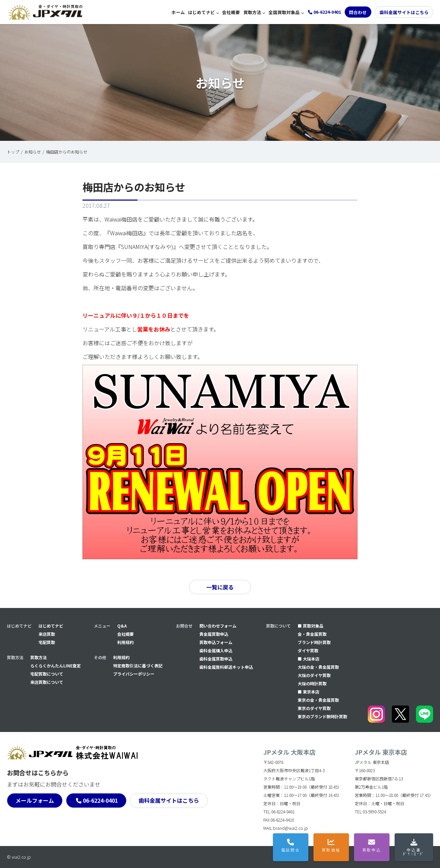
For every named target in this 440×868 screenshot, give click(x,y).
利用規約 (125, 642)
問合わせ (358, 12)
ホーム (178, 12)
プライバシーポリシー (134, 674)
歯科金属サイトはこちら (404, 12)
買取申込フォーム (216, 642)
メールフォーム (35, 800)
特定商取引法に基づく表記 (138, 666)
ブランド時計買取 (314, 642)
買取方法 (252, 12)
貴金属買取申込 (214, 634)
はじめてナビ (201, 12)
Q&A (122, 626)
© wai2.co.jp (19, 857)
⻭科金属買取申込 (216, 659)
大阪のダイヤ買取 (314, 675)
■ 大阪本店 (309, 659)
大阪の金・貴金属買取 (318, 667)
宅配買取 (47, 642)
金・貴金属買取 (312, 634)
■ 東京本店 (309, 692)
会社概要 (231, 12)
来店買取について (47, 682)
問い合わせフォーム (218, 626)
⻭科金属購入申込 (216, 650)
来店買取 (47, 634)
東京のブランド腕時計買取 (322, 716)
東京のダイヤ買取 (314, 708)
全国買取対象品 (284, 12)
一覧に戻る (220, 587)
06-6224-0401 (100, 800)
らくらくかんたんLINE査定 (56, 666)
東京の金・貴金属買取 (318, 700)
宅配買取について (47, 674)
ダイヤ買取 (308, 650)
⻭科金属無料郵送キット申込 (226, 667)
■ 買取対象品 (311, 626)
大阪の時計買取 (312, 683)
